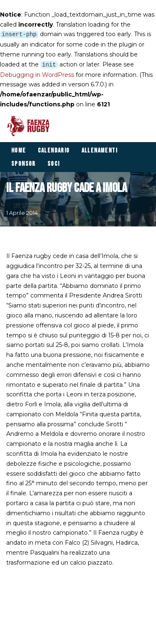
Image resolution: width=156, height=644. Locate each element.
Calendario (54, 151)
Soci (54, 164)
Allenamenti (99, 151)
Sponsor (24, 164)
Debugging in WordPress (37, 75)
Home (19, 151)
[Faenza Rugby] (30, 126)
